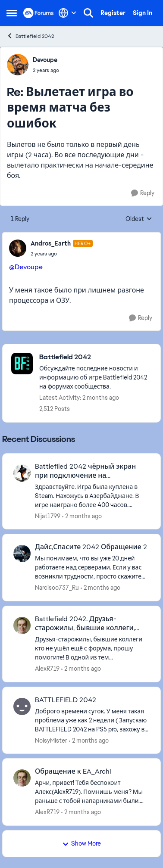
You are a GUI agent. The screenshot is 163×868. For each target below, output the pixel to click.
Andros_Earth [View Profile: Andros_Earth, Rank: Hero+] (51, 243)
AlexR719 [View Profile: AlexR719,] (47, 669)
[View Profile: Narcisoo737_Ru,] (22, 554)
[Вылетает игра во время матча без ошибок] (46, 70)
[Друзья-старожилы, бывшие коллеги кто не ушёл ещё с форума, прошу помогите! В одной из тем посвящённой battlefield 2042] (92, 649)
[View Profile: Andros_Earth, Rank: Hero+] (18, 248)
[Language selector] (67, 13)
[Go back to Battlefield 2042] (96, 357)
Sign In (143, 13)
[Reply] (143, 193)
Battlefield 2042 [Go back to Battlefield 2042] (30, 36)
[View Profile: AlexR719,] (22, 625)
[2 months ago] (82, 516)
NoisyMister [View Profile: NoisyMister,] (51, 740)
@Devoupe (26, 267)
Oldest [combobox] (139, 219)
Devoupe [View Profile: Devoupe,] (45, 60)
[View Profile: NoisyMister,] (22, 706)
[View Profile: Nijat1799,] (22, 473)
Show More (81, 843)
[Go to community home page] (39, 13)
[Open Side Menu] (12, 13)
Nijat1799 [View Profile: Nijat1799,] (48, 516)
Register (113, 13)
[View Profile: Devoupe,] (18, 65)
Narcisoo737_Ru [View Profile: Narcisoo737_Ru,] (57, 588)
